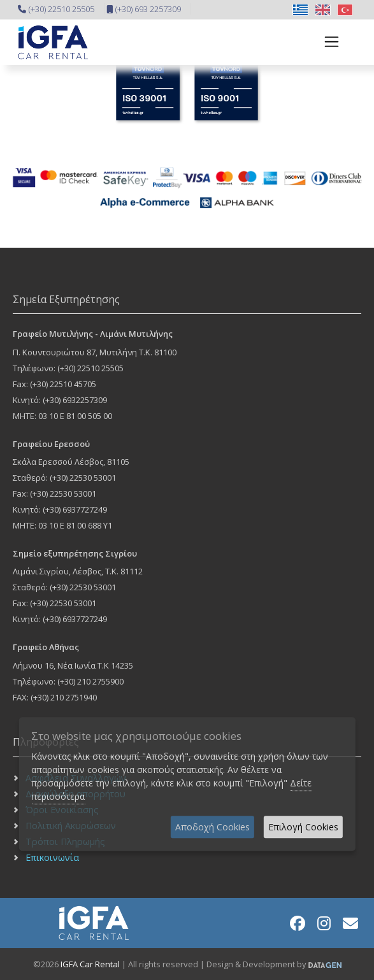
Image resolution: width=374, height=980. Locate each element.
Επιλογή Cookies (303, 827)
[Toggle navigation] (328, 42)
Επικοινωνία (52, 857)
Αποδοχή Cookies (212, 827)
